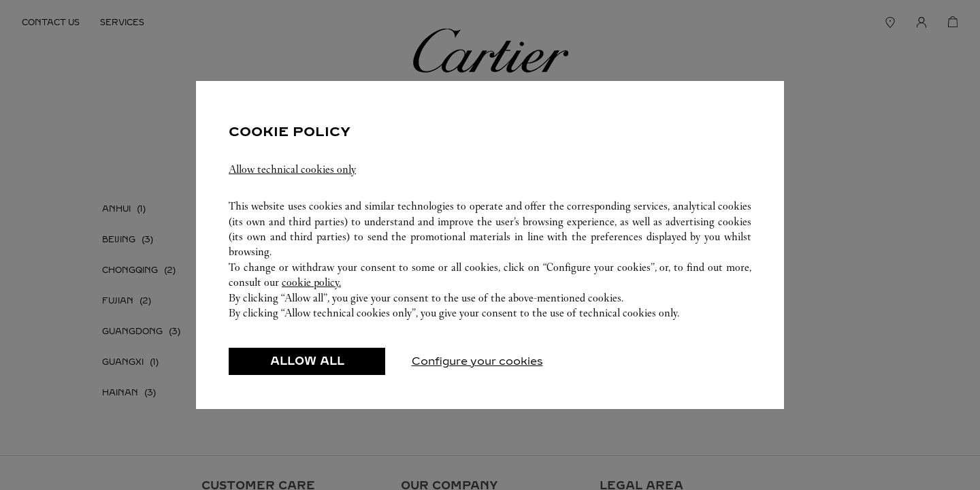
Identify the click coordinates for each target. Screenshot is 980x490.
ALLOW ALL (307, 369)
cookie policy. (311, 290)
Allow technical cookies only (292, 177)
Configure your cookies (477, 369)
